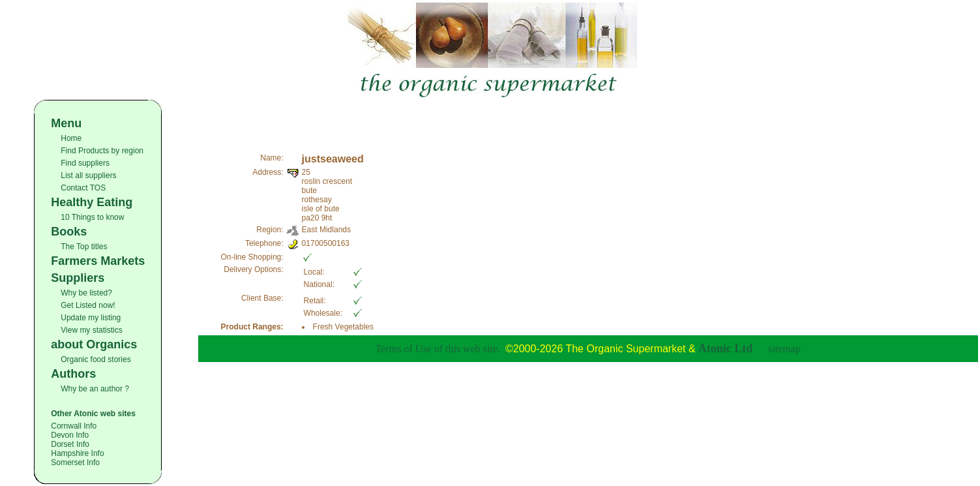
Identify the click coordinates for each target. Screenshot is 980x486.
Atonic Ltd (726, 348)
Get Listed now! (88, 305)
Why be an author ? (95, 389)
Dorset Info (70, 444)
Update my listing (91, 318)
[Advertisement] (588, 119)
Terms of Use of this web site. (438, 349)
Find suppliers (85, 163)
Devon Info (70, 435)
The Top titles (84, 247)
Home (71, 138)
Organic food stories (96, 359)
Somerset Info (75, 463)
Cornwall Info (74, 426)
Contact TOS (83, 188)
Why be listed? (86, 293)
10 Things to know (92, 217)
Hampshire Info (77, 453)
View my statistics (91, 330)
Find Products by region (102, 151)
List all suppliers (88, 175)
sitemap (784, 349)
